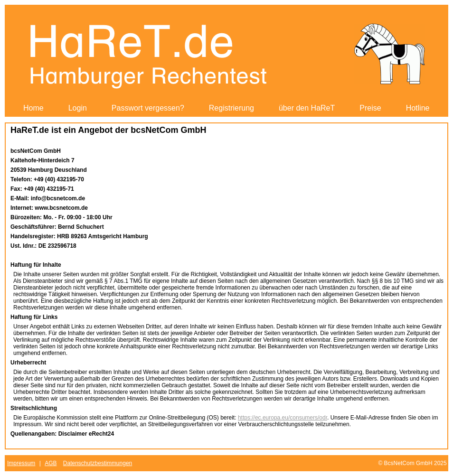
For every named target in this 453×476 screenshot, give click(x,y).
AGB (51, 463)
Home (33, 108)
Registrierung (231, 108)
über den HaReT (307, 108)
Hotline (418, 108)
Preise (370, 108)
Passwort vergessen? (148, 108)
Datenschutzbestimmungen (98, 463)
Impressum (21, 463)
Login (78, 108)
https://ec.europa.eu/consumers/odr (283, 418)
